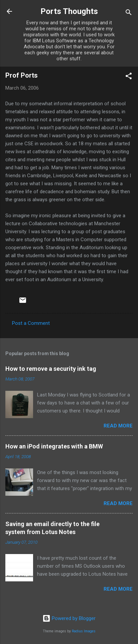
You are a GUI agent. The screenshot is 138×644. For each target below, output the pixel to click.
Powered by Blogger (69, 618)
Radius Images (84, 631)
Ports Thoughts (69, 11)
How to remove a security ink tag (51, 369)
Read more (118, 426)
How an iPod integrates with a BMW (54, 446)
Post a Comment (31, 323)
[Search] (129, 13)
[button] (129, 77)
